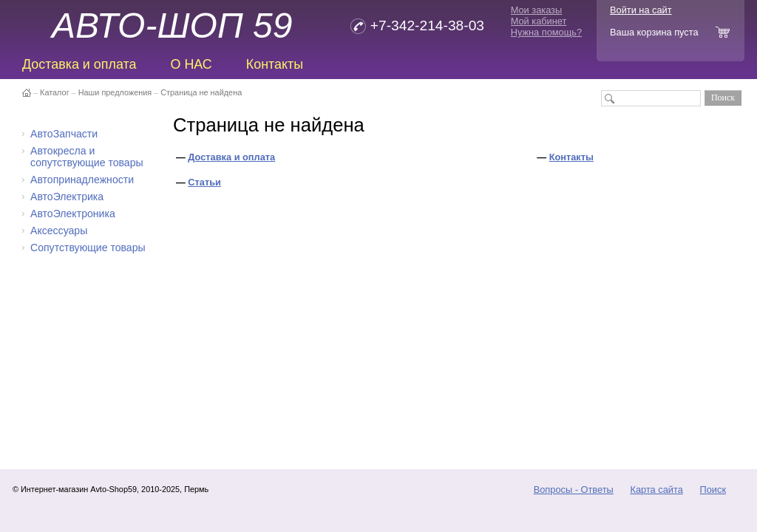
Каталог (55, 92)
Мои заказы (537, 10)
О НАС (191, 64)
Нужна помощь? (546, 32)
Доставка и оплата (79, 64)
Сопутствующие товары (88, 248)
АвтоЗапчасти (64, 134)
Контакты (275, 64)
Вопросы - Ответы (574, 490)
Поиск (713, 490)
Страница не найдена (201, 92)
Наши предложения (115, 92)
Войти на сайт (641, 10)
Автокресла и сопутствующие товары (87, 157)
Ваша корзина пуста (654, 32)
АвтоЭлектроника (73, 214)
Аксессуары (59, 231)
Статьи (204, 182)
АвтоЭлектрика (67, 197)
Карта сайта (656, 490)
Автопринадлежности (82, 180)
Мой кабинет (539, 21)
